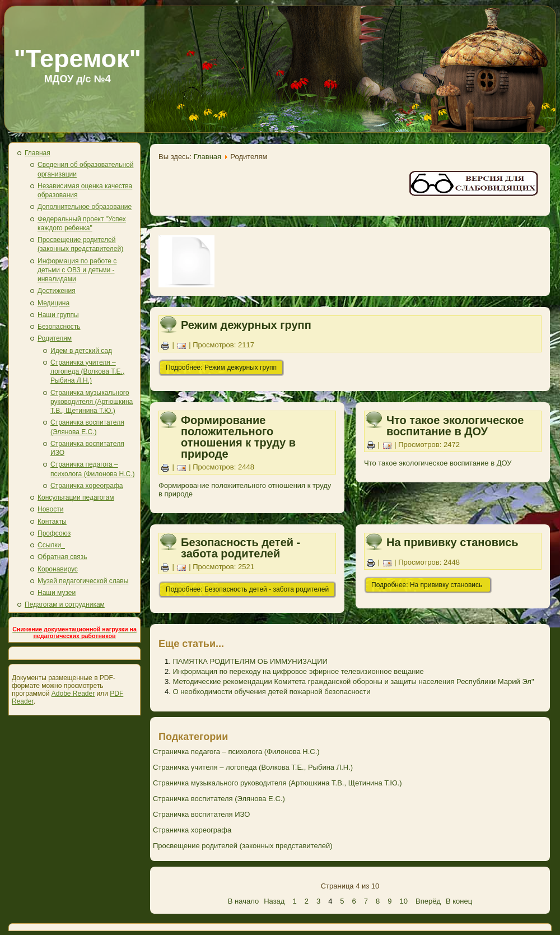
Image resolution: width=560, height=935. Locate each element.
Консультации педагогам (76, 497)
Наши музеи (57, 593)
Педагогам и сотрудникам (65, 604)
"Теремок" (77, 59)
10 (404, 901)
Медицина (53, 303)
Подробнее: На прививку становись (428, 585)
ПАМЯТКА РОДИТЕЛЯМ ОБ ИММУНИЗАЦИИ (250, 661)
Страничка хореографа (87, 486)
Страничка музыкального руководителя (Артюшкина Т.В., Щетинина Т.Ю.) (92, 402)
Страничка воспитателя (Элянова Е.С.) (219, 799)
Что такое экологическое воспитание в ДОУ (455, 426)
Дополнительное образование (85, 207)
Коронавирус (58, 569)
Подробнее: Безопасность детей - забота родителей (247, 589)
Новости (50, 509)
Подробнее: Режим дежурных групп (221, 368)
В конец (459, 901)
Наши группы (58, 315)
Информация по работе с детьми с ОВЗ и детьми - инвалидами (77, 270)
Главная (38, 153)
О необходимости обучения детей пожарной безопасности (271, 692)
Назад (274, 901)
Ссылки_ (51, 545)
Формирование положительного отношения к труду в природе (238, 437)
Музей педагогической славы (83, 581)
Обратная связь (62, 557)
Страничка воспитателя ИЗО (201, 814)
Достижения (57, 291)
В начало (243, 901)
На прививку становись (452, 542)
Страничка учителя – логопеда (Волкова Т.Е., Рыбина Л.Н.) (87, 372)
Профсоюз (54, 533)
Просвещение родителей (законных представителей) (243, 846)
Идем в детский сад (81, 351)
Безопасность (59, 327)
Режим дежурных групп (246, 325)
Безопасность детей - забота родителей (241, 548)
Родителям (55, 338)
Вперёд (428, 901)
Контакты (52, 522)
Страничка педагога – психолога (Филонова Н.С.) (236, 752)
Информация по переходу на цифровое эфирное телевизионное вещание (298, 671)
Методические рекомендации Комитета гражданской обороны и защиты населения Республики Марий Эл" (353, 682)
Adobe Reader (73, 694)
